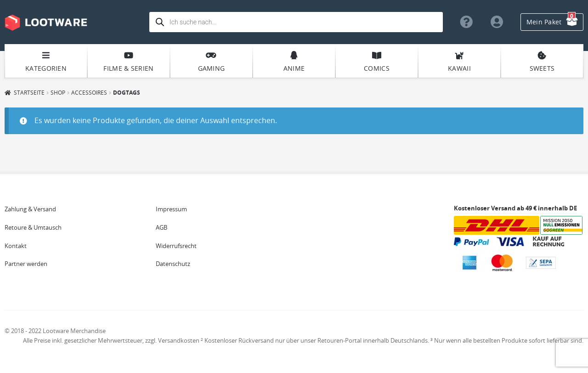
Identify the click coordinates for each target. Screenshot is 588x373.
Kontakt (16, 246)
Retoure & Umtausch (33, 227)
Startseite (29, 92)
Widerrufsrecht (176, 246)
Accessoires (89, 92)
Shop (58, 92)
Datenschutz (173, 264)
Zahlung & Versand (30, 209)
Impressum (171, 209)
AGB (161, 227)
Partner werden (26, 264)
